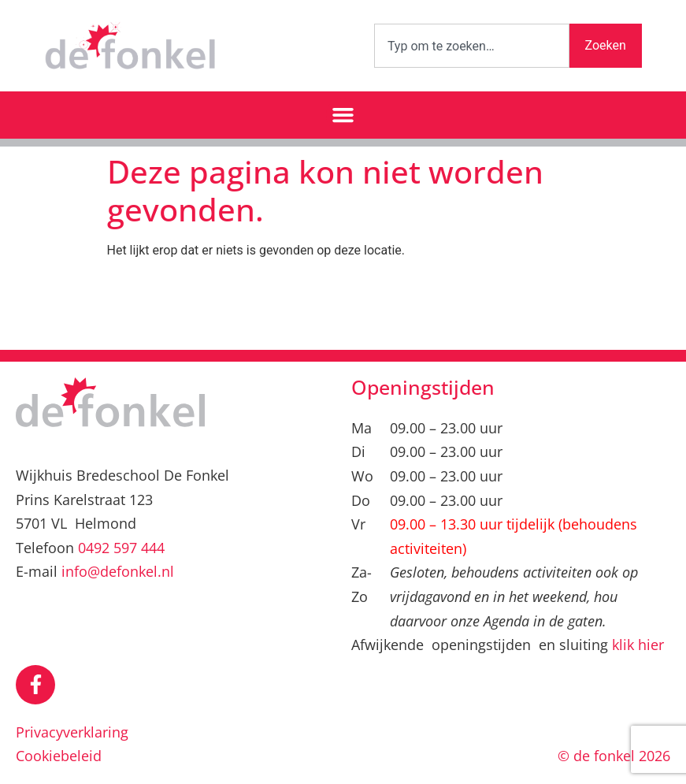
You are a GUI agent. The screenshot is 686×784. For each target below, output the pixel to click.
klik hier (638, 645)
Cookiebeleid (59, 756)
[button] (343, 115)
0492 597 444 (121, 548)
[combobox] (472, 46)
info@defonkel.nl (118, 571)
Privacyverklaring (72, 732)
